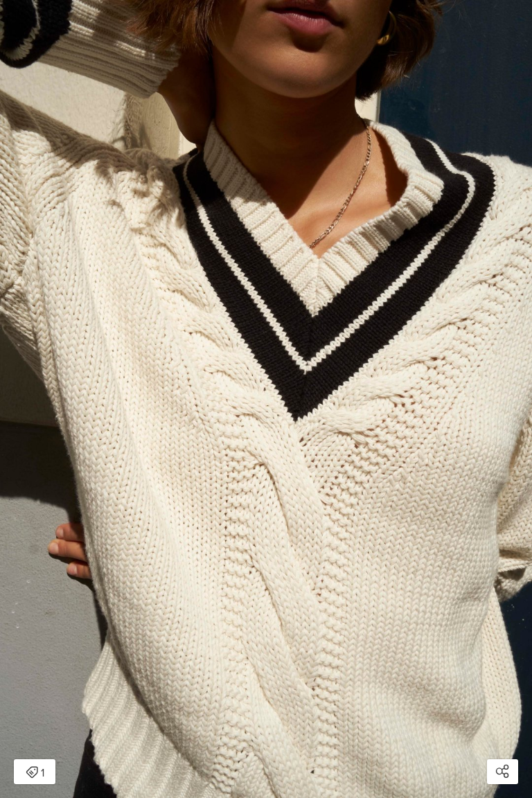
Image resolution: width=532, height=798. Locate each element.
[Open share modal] (503, 772)
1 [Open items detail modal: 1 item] (35, 773)
